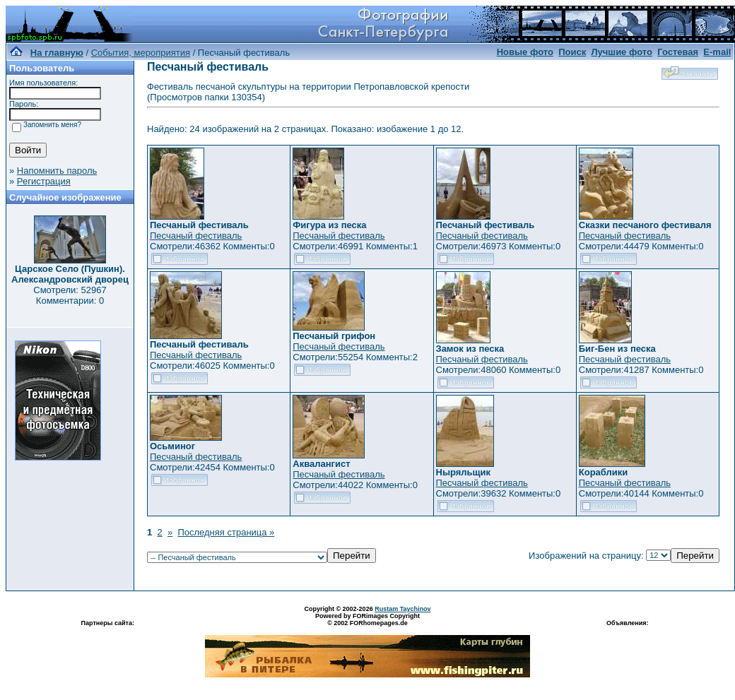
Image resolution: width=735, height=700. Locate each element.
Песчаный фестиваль (196, 236)
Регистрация (44, 181)
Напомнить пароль (57, 171)
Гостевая (678, 52)
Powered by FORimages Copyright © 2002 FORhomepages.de (367, 619)
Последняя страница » (226, 532)
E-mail (717, 52)
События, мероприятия (141, 53)
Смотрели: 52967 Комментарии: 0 (70, 295)
